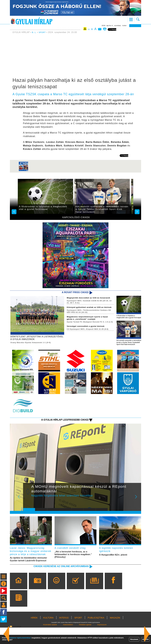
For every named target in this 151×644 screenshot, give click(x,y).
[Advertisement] (75, 56)
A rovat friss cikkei (73, 293)
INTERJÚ (64, 634)
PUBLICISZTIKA (96, 634)
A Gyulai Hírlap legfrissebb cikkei (61, 427)
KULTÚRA (48, 634)
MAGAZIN (115, 634)
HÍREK (34, 634)
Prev (27, 506)
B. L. (35, 32)
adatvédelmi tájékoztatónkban (19, 638)
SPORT (43, 32)
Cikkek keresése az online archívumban (57, 583)
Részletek (134, 639)
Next (137, 506)
